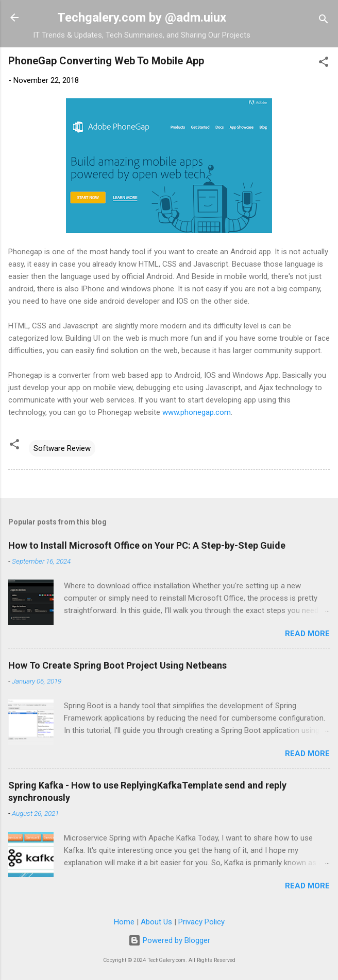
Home (124, 922)
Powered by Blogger (169, 940)
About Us (156, 922)
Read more (307, 634)
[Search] (324, 21)
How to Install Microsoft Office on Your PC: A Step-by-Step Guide (147, 545)
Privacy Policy (201, 922)
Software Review (62, 448)
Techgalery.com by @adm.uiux (142, 17)
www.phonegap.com (197, 412)
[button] (324, 64)
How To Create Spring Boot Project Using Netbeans (117, 665)
